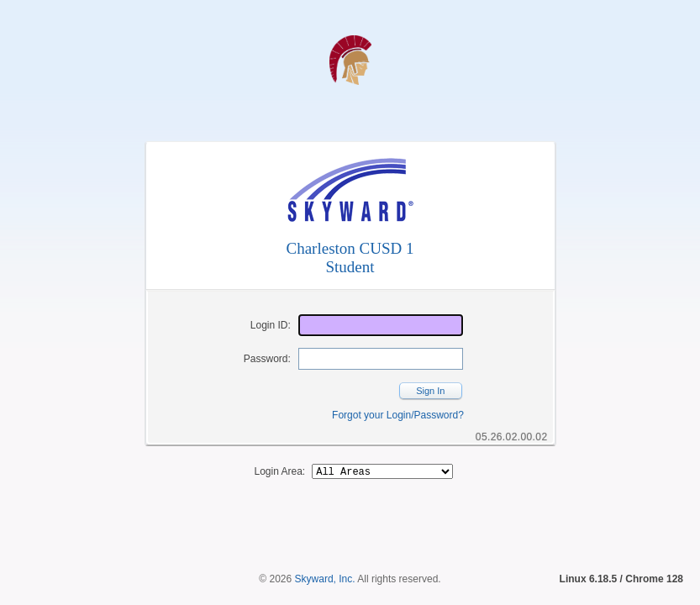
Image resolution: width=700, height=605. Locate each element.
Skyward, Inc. (325, 550)
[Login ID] (381, 325)
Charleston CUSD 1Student (350, 258)
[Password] (381, 359)
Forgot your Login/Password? (398, 415)
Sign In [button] (430, 391)
